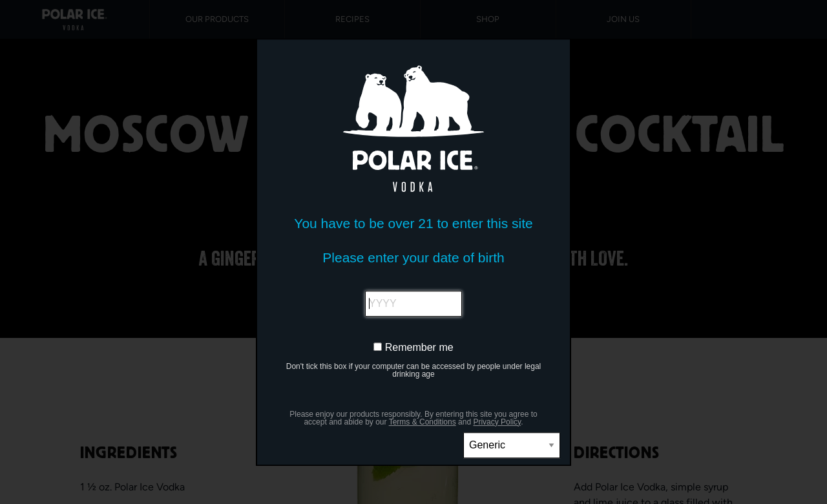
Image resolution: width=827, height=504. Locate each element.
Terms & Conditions (423, 422)
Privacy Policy (497, 422)
